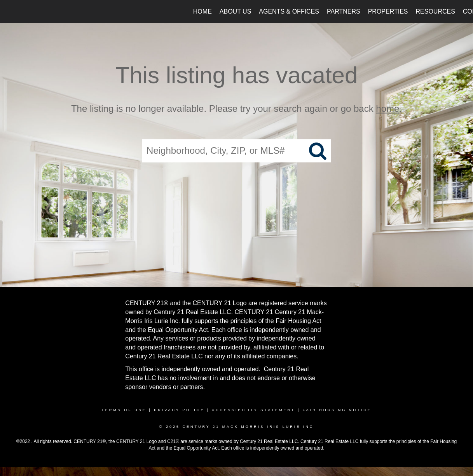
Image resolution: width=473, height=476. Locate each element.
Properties (388, 11)
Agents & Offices (289, 11)
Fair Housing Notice (337, 410)
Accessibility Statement (253, 410)
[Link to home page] (10, 12)
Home (202, 11)
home (387, 109)
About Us (236, 11)
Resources (435, 11)
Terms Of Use (124, 410)
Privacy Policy (179, 410)
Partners (344, 11)
